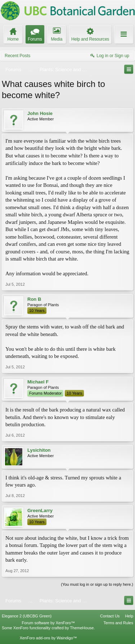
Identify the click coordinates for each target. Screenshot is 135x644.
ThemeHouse (82, 628)
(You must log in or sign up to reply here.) (97, 584)
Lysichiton (39, 450)
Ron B (34, 299)
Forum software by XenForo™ (48, 623)
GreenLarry (40, 510)
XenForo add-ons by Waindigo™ (48, 638)
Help (129, 616)
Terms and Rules (118, 623)
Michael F (38, 382)
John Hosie (40, 113)
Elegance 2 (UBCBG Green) (27, 616)
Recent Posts (17, 56)
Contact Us (110, 616)
